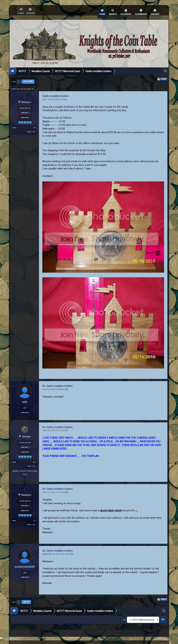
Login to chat (10, 639)
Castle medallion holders (55, 93)
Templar (26, 433)
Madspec (26, 98)
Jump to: (125, 616)
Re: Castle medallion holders (57, 382)
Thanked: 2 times (31, 462)
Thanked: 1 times (31, 128)
